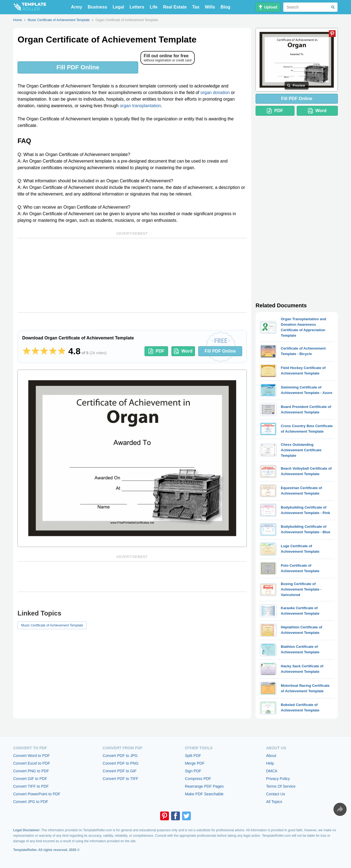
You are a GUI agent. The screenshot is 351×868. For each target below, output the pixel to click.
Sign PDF (193, 771)
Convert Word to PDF (32, 756)
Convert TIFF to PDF (31, 786)
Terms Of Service (281, 786)
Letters (137, 7)
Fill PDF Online (78, 67)
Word (183, 351)
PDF (156, 351)
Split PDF (193, 756)
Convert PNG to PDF (31, 771)
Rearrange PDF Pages (204, 786)
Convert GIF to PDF (30, 779)
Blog (225, 7)
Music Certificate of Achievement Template (52, 625)
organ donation (215, 93)
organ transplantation (140, 106)
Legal (118, 7)
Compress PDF (198, 779)
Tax (196, 7)
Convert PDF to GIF (120, 771)
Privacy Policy (278, 779)
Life (154, 7)
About (271, 756)
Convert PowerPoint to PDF (37, 794)
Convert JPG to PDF (31, 802)
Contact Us (275, 794)
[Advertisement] (132, 275)
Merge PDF (195, 763)
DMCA (272, 771)
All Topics (274, 802)
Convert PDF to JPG (120, 756)
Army (77, 7)
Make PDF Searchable (204, 794)
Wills (210, 7)
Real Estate (175, 7)
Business (97, 7)
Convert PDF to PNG (121, 763)
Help (270, 763)
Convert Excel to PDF (32, 763)
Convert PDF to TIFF (120, 779)
